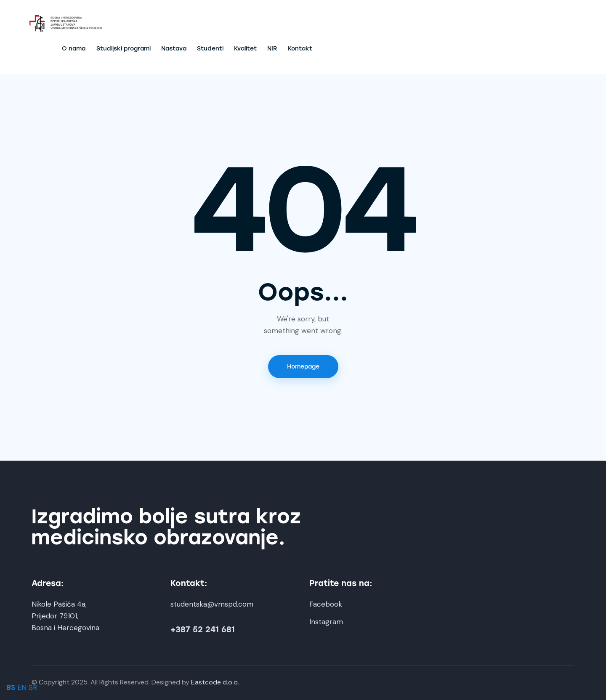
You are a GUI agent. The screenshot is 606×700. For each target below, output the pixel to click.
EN (22, 687)
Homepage (303, 367)
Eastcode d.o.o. (215, 682)
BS (11, 687)
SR (33, 687)
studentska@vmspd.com (212, 604)
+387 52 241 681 (203, 630)
